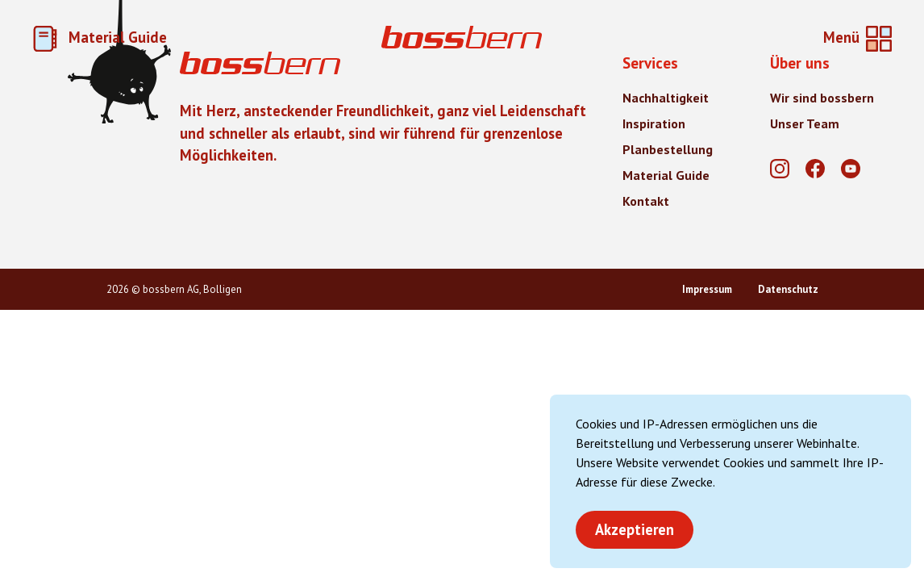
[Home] (462, 39)
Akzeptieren (635, 529)
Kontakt (646, 201)
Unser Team (805, 123)
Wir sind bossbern (822, 98)
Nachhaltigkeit (666, 98)
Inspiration (654, 123)
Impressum (707, 289)
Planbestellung (668, 149)
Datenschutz (788, 289)
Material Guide (100, 37)
